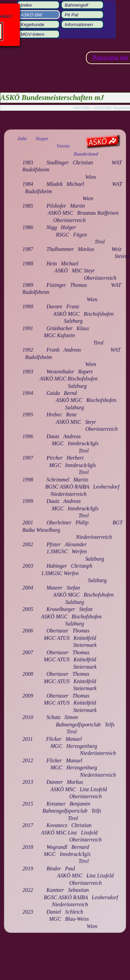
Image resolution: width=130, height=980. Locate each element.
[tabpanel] (65, 532)
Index (27, 5)
